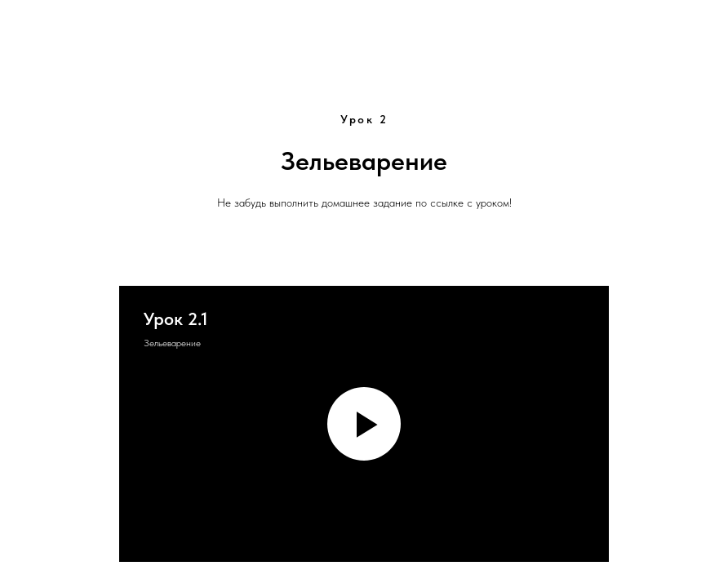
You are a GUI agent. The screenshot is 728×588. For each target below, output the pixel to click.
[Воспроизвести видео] (364, 424)
